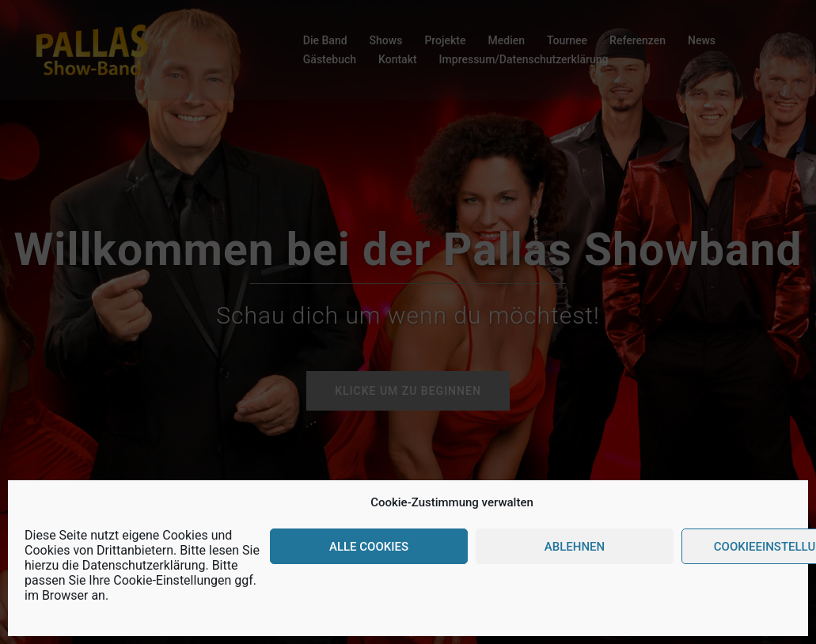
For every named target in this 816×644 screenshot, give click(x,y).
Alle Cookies (369, 547)
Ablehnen (575, 547)
